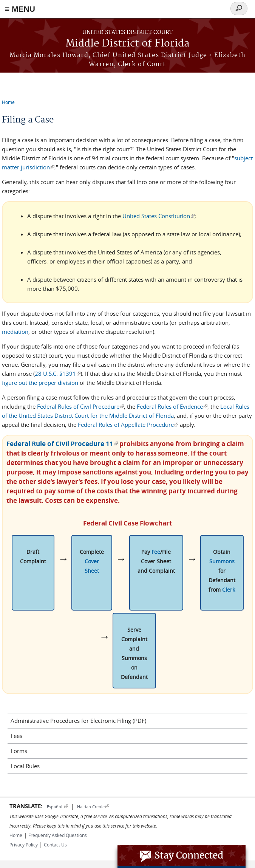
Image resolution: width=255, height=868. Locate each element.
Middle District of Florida (127, 44)
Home (8, 102)
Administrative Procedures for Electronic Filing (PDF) (78, 721)
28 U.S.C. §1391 (58, 374)
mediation (15, 332)
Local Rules (25, 766)
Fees (16, 736)
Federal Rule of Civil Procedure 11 (62, 444)
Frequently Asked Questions (58, 835)
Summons (222, 561)
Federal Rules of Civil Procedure (80, 406)
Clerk (229, 590)
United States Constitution (158, 216)
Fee (156, 552)
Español (57, 807)
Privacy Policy (24, 845)
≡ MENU (20, 9)
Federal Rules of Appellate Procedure (128, 425)
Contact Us (55, 845)
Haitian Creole (93, 807)
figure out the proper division (40, 383)
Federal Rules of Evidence (172, 406)
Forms (19, 751)
